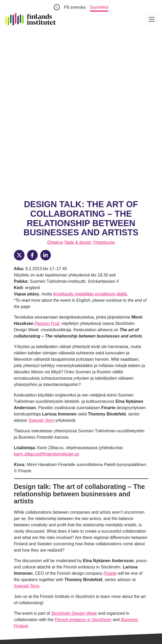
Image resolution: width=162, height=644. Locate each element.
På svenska (75, 7)
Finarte (110, 418)
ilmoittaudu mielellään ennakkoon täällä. (91, 138)
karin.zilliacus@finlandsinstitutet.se (46, 298)
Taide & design (78, 87)
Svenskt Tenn (41, 265)
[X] (19, 100)
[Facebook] (32, 100)
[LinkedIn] (46, 100)
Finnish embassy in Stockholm (83, 464)
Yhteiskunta (104, 87)
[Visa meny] (152, 19)
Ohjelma (55, 87)
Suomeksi (99, 7)
